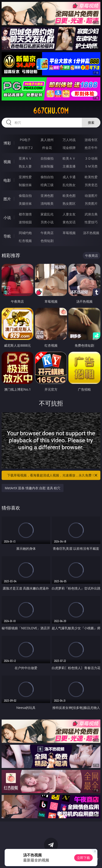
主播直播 (69, 166)
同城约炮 (25, 233)
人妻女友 (69, 214)
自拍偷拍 (47, 158)
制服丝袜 (25, 185)
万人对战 (69, 140)
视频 (7, 162)
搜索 (91, 122)
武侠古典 (91, 214)
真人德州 (47, 140)
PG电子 (25, 140)
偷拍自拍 (47, 177)
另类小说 (47, 222)
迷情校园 (25, 222)
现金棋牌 (69, 148)
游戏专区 (91, 140)
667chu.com (51, 111)
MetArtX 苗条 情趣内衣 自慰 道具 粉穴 (33, 488)
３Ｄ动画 (91, 158)
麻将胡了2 (25, 148)
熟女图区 (69, 203)
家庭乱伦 (47, 214)
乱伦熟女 (69, 185)
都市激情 (25, 214)
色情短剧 (47, 241)
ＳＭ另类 (91, 166)
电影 (7, 180)
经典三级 (47, 185)
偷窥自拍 (25, 196)
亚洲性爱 (25, 177)
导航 (7, 236)
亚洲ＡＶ (25, 158)
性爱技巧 (91, 222)
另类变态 (91, 185)
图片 (7, 199)
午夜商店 (47, 233)
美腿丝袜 (25, 203)
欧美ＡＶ (69, 158)
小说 (7, 218)
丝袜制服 (47, 166)
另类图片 (91, 203)
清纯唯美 (47, 203)
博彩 (7, 143)
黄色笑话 (69, 222)
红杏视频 (25, 241)
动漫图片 (91, 196)
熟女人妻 (25, 166)
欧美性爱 (91, 177)
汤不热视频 (91, 233)
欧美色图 (69, 196)
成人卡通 (69, 177)
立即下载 (83, 858)
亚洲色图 (47, 196)
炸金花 (47, 148)
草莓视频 (69, 233)
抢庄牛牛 (91, 148)
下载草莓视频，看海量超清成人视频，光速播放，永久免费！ (53, 475)
